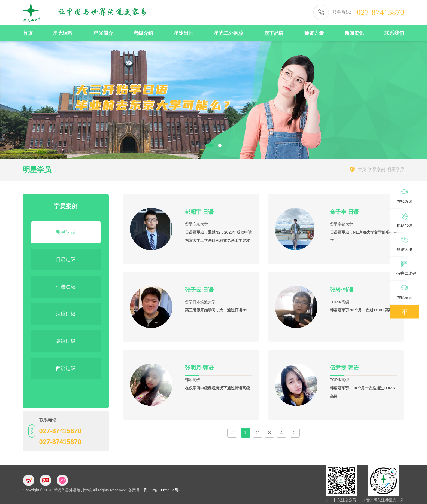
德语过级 (66, 341)
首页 (362, 169)
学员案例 (377, 169)
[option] (213, 100)
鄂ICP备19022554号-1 (163, 490)
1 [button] (210, 146)
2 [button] (220, 146)
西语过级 (66, 368)
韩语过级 (66, 287)
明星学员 (66, 232)
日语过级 (66, 259)
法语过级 (66, 314)
